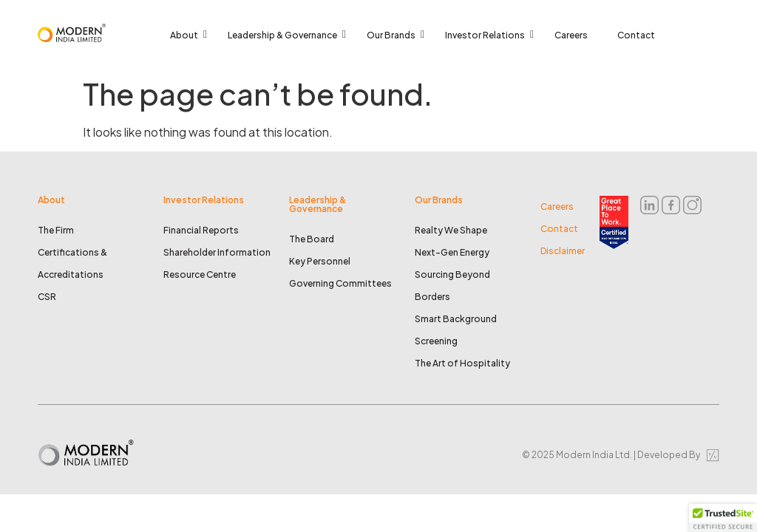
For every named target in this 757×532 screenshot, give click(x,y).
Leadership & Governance (286, 35)
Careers (571, 35)
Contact (636, 35)
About (188, 35)
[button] (723, 518)
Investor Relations (489, 35)
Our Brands (395, 35)
